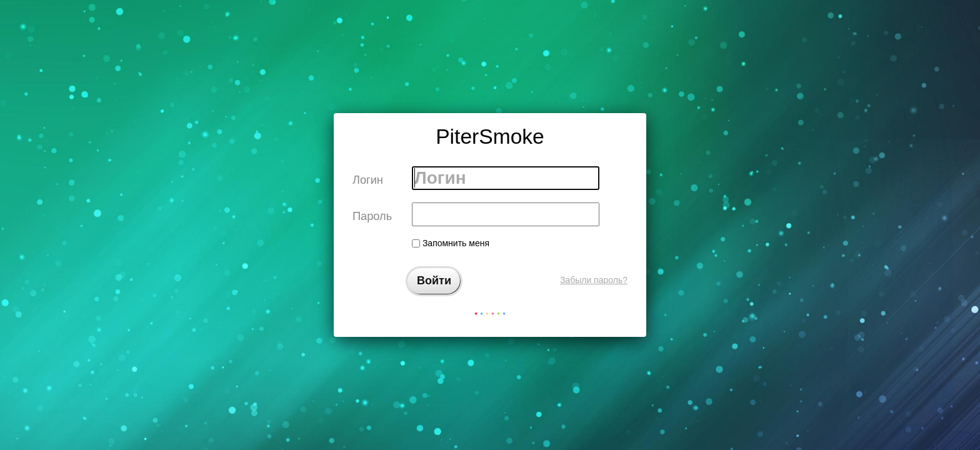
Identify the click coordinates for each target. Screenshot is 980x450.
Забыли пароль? (594, 280)
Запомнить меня (451, 243)
